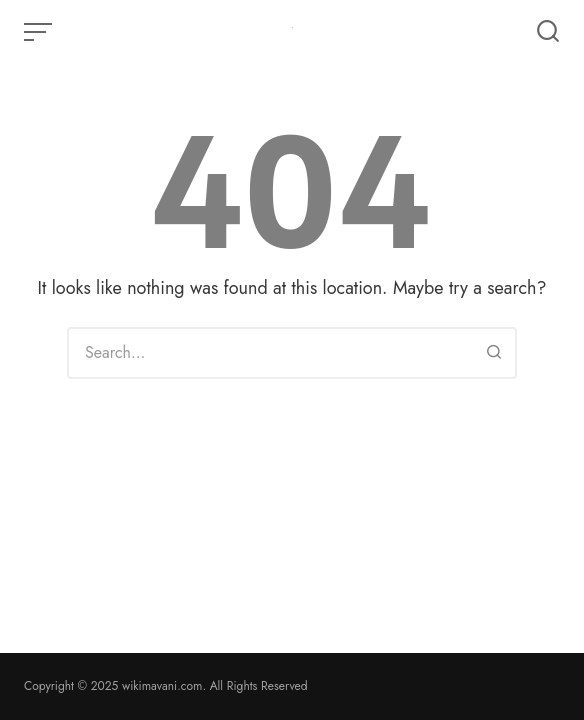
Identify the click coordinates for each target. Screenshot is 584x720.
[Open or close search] (548, 32)
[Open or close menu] (40, 32)
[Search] (494, 353)
